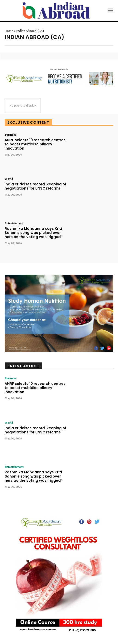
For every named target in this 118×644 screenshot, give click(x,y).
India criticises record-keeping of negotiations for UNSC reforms (35, 186)
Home (9, 31)
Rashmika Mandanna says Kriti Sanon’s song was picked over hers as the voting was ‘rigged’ (33, 233)
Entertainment (14, 223)
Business (10, 135)
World (9, 179)
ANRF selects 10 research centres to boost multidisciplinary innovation (35, 144)
